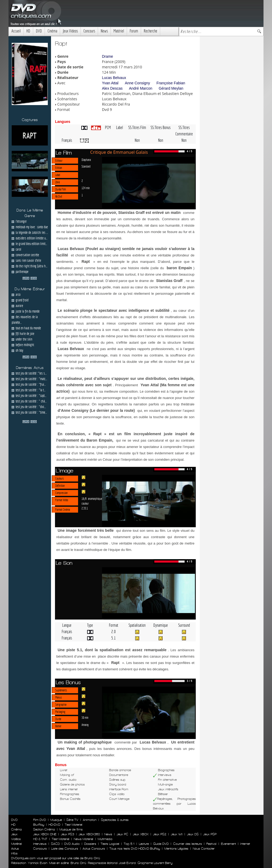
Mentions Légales (176, 849)
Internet (245, 844)
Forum (134, 31)
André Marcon (141, 88)
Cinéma (52, 31)
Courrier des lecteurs (188, 844)
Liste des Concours (65, 849)
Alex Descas (112, 88)
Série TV (72, 820)
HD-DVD (54, 825)
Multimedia (105, 839)
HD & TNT (40, 839)
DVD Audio (72, 844)
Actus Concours (94, 849)
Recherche (150, 31)
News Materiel (84, 839)
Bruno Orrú (78, 863)
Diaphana (86, 160)
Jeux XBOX (141, 834)
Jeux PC (122, 834)
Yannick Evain (38, 863)
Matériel (119, 31)
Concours (89, 31)
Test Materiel (74, 825)
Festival (211, 844)
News (104, 31)
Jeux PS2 (160, 834)
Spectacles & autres (115, 820)
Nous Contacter (203, 849)
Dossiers (90, 844)
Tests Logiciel (110, 844)
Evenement (228, 844)
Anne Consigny (137, 83)
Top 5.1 (129, 844)
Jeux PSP (210, 834)
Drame (108, 56)
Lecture (144, 844)
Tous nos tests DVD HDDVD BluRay (135, 849)
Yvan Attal (110, 83)
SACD (55, 844)
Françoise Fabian (171, 83)
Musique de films (71, 829)
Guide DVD (161, 844)
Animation (90, 820)
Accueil (16, 31)
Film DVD (40, 820)
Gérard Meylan (171, 88)
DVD (39, 31)
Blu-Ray (39, 825)
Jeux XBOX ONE (45, 834)
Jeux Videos (70, 31)
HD (28, 31)
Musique (56, 820)
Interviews (40, 844)
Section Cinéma (44, 829)
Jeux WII (177, 834)
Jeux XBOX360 (89, 834)
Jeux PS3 (67, 834)
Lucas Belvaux (114, 78)
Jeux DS (193, 834)
